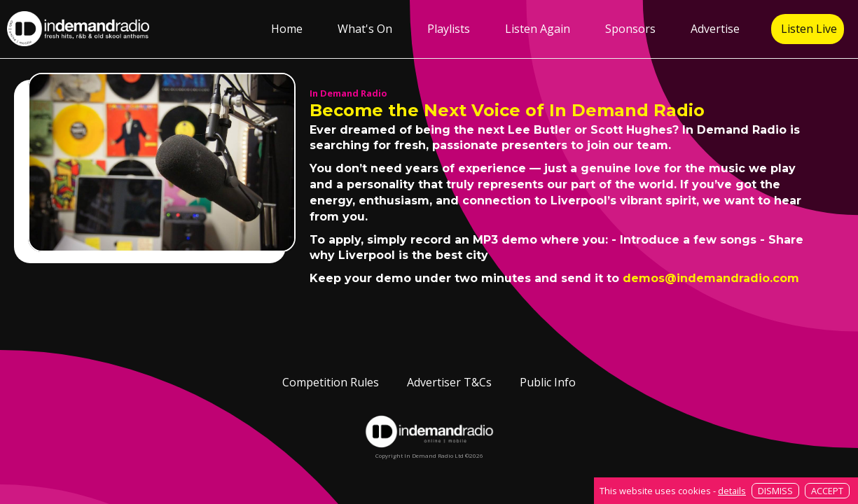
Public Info (548, 382)
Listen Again (538, 29)
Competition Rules (331, 382)
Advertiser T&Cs (449, 382)
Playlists (449, 29)
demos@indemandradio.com (711, 278)
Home (287, 29)
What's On (365, 29)
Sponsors (630, 29)
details (732, 491)
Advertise (715, 29)
